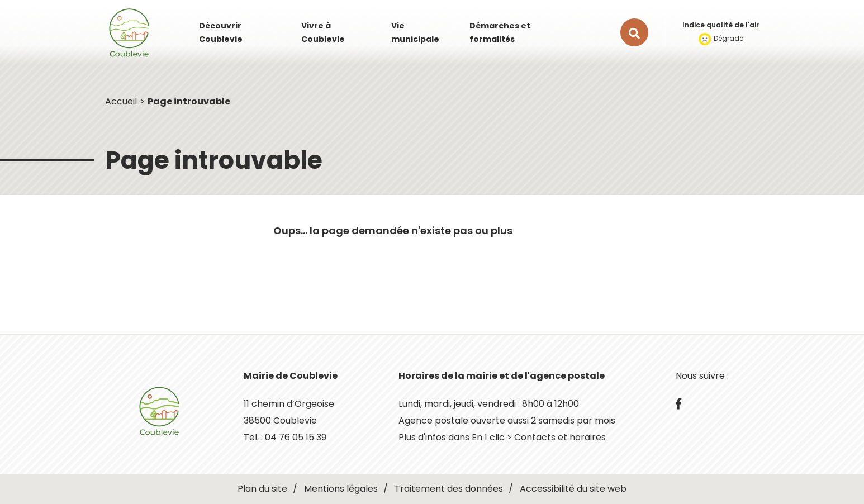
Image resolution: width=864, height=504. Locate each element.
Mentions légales (341, 489)
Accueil (121, 101)
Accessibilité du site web (573, 489)
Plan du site (262, 489)
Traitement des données (449, 489)
